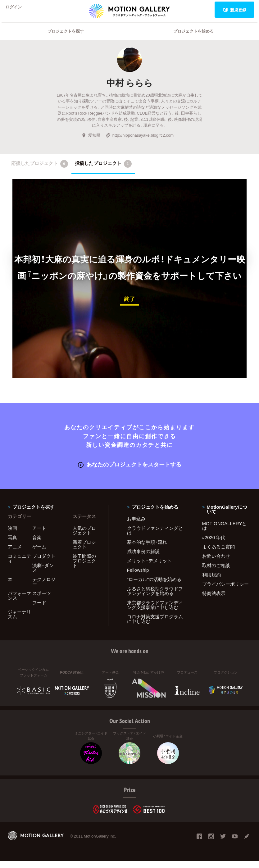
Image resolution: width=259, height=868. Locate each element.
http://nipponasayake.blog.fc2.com (140, 143)
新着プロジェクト (84, 551)
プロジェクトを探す (66, 39)
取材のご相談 (216, 572)
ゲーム (39, 554)
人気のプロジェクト (84, 537)
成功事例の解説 (143, 558)
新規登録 (235, 10)
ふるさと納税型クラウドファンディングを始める (155, 598)
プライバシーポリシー (225, 591)
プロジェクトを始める (193, 39)
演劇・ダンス (43, 575)
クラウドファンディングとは (155, 537)
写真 (12, 544)
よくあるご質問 (218, 554)
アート (39, 535)
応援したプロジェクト (40, 172)
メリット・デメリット (149, 568)
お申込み (136, 526)
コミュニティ (19, 565)
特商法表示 (214, 600)
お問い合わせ (216, 563)
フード (39, 610)
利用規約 (211, 582)
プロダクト (44, 563)
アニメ (15, 554)
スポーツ (42, 600)
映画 (12, 535)
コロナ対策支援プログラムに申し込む (155, 626)
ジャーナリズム (19, 621)
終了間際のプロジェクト (84, 568)
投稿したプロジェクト (103, 172)
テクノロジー (44, 589)
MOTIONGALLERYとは (225, 533)
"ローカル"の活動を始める (154, 586)
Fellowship (138, 577)
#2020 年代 (214, 544)
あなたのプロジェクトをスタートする (130, 472)
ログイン (17, 10)
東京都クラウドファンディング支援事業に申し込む (155, 612)
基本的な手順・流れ (147, 549)
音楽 (37, 544)
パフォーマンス (19, 603)
